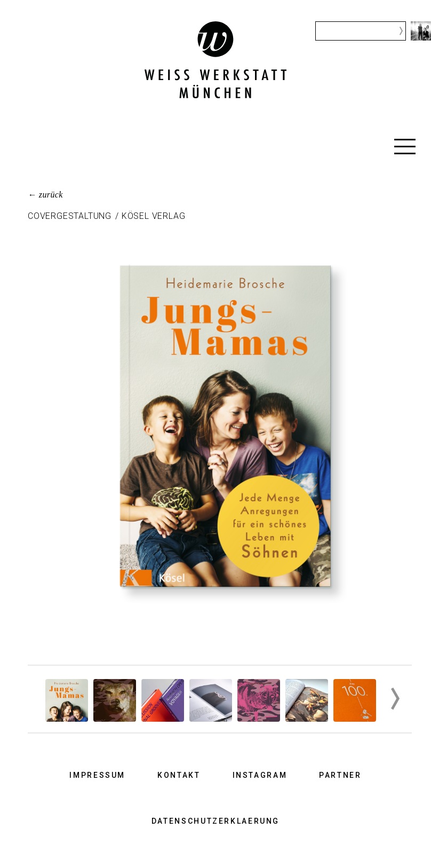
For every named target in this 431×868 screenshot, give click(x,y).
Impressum (97, 775)
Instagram (260, 775)
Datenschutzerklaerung (215, 821)
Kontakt (179, 775)
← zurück (45, 195)
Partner (340, 775)
